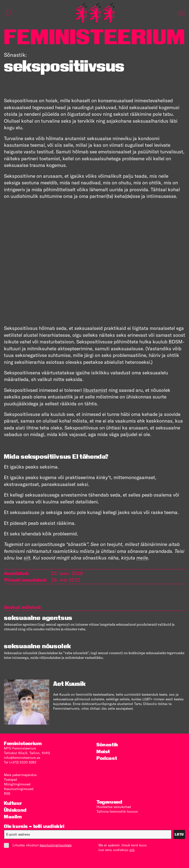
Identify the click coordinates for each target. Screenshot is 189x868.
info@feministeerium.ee (22, 758)
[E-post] (88, 834)
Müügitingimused (17, 784)
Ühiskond (15, 810)
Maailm (13, 817)
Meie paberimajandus (20, 775)
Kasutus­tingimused (19, 789)
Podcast (107, 758)
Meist (103, 752)
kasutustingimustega (55, 845)
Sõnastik (107, 745)
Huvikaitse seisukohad (114, 807)
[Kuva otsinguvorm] (8, 13)
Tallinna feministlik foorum (117, 811)
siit (132, 850)
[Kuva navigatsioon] (181, 13)
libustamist (95, 390)
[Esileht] (95, 13)
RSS (7, 794)
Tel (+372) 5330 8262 (20, 762)
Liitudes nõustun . (38, 845)
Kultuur (13, 803)
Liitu (179, 834)
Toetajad (10, 780)
